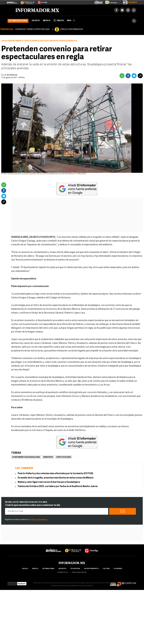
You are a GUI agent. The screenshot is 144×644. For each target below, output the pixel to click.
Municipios (48, 457)
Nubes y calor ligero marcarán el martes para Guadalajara (49, 482)
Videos (59, 20)
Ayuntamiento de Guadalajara (26, 457)
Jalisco (36, 21)
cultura (106, 569)
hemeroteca (63, 572)
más (71, 21)
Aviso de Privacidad (57, 586)
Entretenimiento (91, 569)
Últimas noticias (18, 21)
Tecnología (75, 569)
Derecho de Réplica (71, 586)
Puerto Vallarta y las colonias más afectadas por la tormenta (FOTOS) (55, 474)
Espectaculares (64, 457)
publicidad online (79, 572)
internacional (48, 569)
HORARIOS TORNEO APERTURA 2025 (32, 29)
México (47, 21)
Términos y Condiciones (38, 520)
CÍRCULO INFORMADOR (71, 29)
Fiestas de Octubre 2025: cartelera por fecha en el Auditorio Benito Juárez (58, 486)
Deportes (62, 569)
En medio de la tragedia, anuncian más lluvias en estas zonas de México (56, 478)
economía (118, 569)
